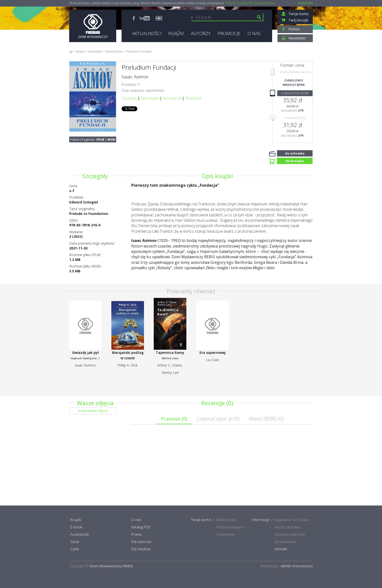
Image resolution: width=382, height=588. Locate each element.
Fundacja (129, 84)
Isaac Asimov (135, 77)
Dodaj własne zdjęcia (93, 411)
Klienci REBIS (266, 419)
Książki (80, 51)
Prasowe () (174, 419)
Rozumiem (306, 3)
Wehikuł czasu (170, 358)
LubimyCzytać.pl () (218, 419)
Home (71, 51)
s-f (72, 191)
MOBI (111, 140)
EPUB (100, 140)
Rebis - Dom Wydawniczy (93, 26)
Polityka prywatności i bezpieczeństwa (251, 3)
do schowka (295, 153)
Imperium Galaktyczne (84, 358)
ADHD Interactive (297, 566)
